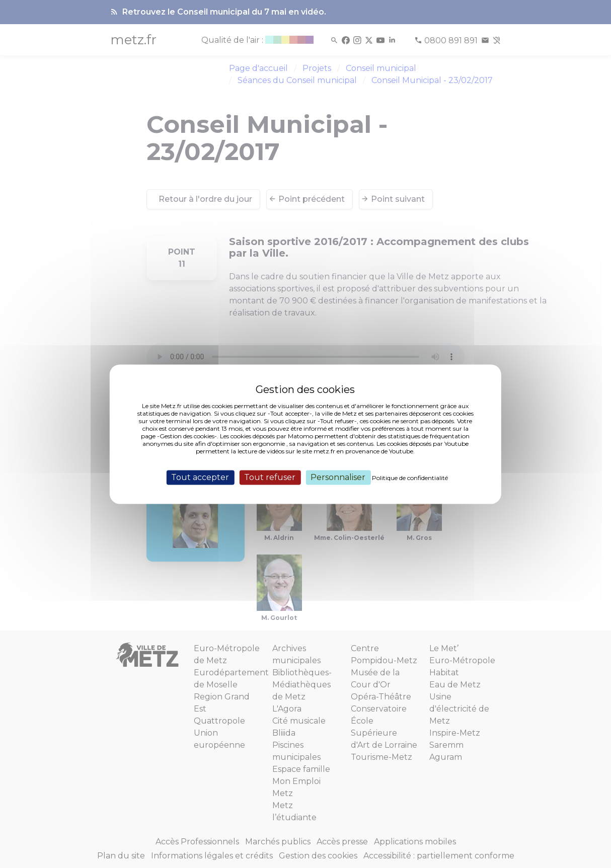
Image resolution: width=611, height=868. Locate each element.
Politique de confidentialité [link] (410, 478)
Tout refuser (270, 477)
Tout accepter (200, 477)
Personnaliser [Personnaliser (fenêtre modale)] (338, 477)
